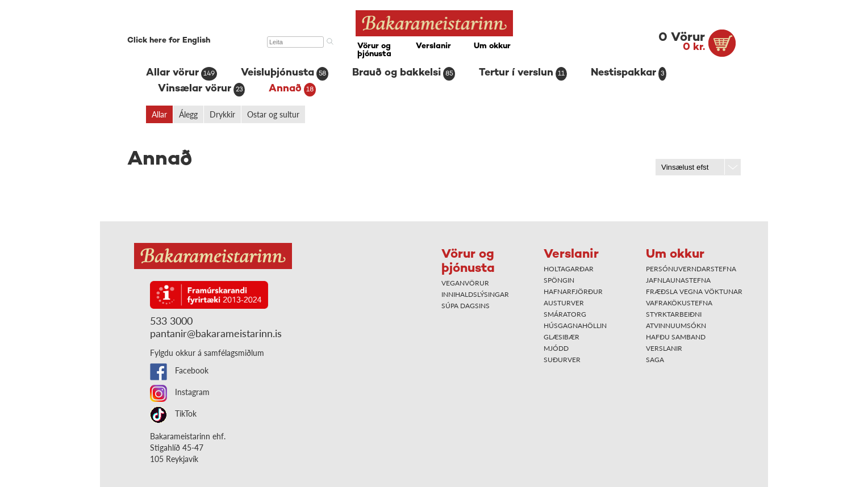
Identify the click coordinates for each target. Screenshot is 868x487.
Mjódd (556, 348)
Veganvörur (465, 283)
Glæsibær (562, 337)
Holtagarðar (569, 269)
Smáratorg (565, 314)
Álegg (188, 114)
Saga (655, 360)
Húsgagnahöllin (575, 326)
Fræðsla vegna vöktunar (694, 291)
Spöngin (559, 280)
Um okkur (492, 46)
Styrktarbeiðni (674, 314)
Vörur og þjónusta (374, 50)
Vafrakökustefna (679, 303)
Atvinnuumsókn (676, 326)
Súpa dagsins (466, 306)
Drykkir (222, 114)
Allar (159, 114)
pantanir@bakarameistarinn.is (216, 333)
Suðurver (562, 360)
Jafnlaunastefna (678, 280)
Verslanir (433, 46)
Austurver (564, 303)
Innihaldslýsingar (475, 294)
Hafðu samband (676, 337)
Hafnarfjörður (573, 291)
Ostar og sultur (273, 114)
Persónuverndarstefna (691, 269)
